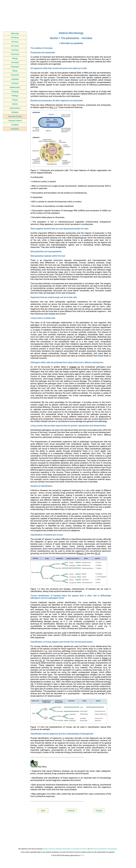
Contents (71, 811)
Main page (15, 33)
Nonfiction (15, 129)
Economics (15, 75)
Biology (15, 58)
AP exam (15, 42)
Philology (15, 96)
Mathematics (15, 87)
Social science (15, 108)
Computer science (15, 121)
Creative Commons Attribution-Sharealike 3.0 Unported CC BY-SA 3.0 (65, 849)
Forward (99, 811)
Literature (15, 83)
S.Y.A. (82, 855)
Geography (15, 67)
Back (43, 811)
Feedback (15, 125)
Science (15, 104)
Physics (15, 100)
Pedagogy (15, 92)
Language (15, 79)
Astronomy (15, 54)
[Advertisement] (68, 16)
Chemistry (15, 62)
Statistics (15, 112)
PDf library (15, 38)
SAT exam (15, 46)
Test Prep (15, 50)
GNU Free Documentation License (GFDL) (103, 849)
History (15, 71)
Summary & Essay (15, 116)
